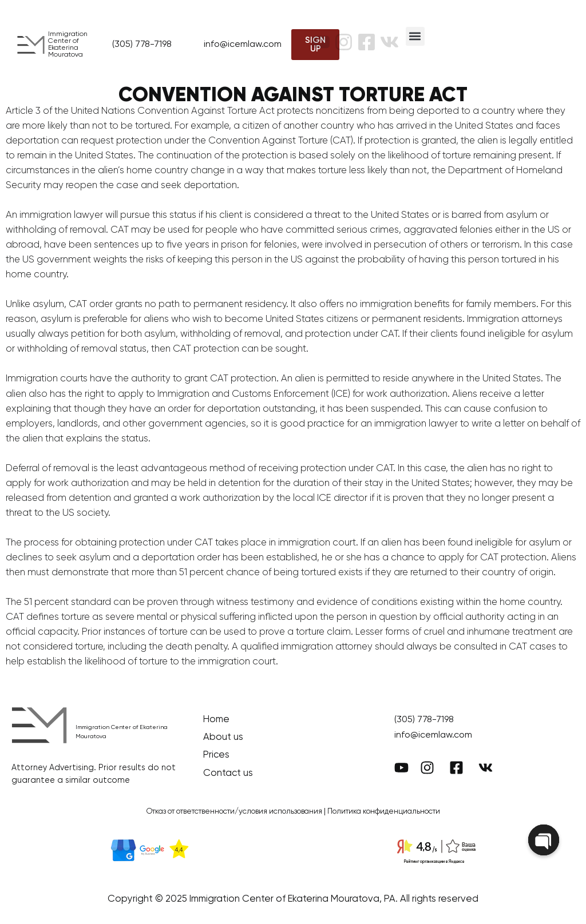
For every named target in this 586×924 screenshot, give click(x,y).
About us (223, 737)
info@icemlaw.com (243, 45)
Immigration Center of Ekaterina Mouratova (68, 45)
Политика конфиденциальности (384, 812)
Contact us (228, 773)
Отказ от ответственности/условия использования (234, 812)
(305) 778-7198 (142, 45)
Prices (216, 755)
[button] (415, 36)
